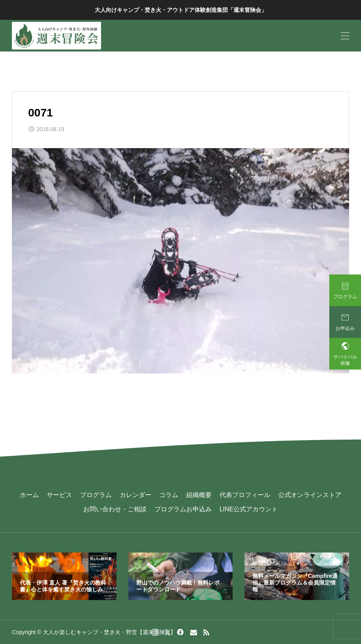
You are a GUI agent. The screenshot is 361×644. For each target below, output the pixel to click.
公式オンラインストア (310, 495)
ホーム (29, 495)
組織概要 (199, 495)
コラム (169, 495)
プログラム (96, 495)
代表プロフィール (245, 495)
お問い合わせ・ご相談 (115, 509)
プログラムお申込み (183, 509)
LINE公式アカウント (249, 509)
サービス (59, 495)
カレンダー (136, 495)
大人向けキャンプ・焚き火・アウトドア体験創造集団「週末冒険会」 (181, 10)
